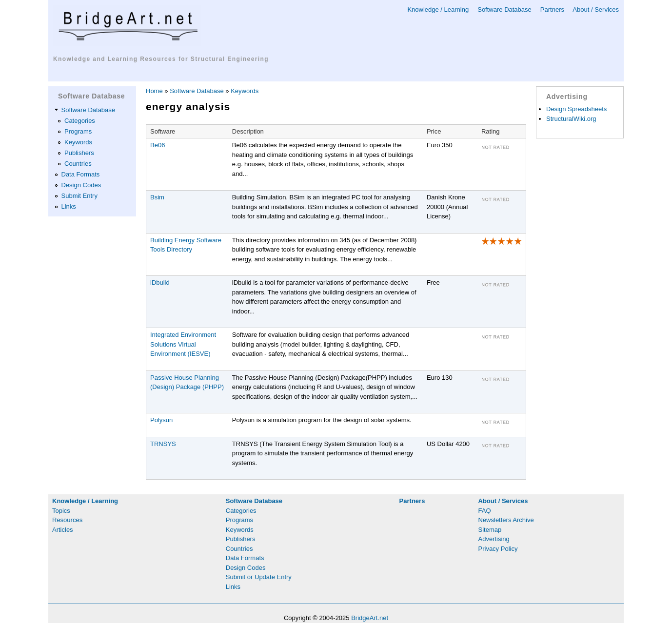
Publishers (79, 153)
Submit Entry (79, 196)
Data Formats (81, 174)
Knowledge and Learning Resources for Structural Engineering (161, 59)
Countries (78, 164)
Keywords (78, 142)
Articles (63, 530)
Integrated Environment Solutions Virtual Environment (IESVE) (183, 344)
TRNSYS (163, 444)
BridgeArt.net (370, 618)
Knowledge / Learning (438, 10)
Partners (552, 10)
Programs (78, 131)
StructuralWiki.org (571, 119)
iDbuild (160, 282)
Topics (61, 511)
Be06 (158, 145)
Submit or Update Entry (259, 577)
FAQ (485, 511)
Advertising (494, 539)
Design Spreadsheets (576, 109)
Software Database (504, 10)
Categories (80, 121)
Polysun (161, 420)
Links (69, 206)
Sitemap (490, 530)
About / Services (596, 10)
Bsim (157, 197)
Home (154, 91)
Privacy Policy (498, 549)
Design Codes (81, 185)
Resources (67, 520)
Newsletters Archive (506, 520)
